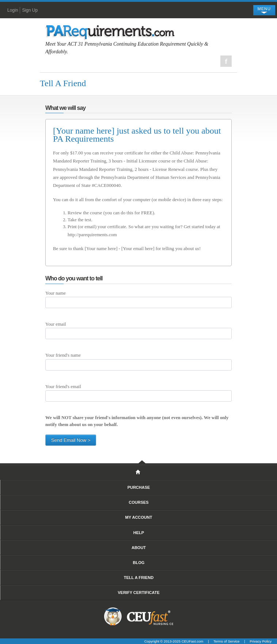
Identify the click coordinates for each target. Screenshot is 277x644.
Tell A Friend (139, 578)
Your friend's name (63, 355)
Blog (139, 563)
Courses (138, 502)
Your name (56, 293)
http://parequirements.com (92, 235)
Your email (56, 324)
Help (139, 533)
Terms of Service (226, 641)
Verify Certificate (139, 593)
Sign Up (30, 10)
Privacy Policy (261, 641)
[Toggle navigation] (264, 10)
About (139, 548)
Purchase (139, 487)
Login (13, 10)
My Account (139, 517)
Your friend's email (63, 387)
